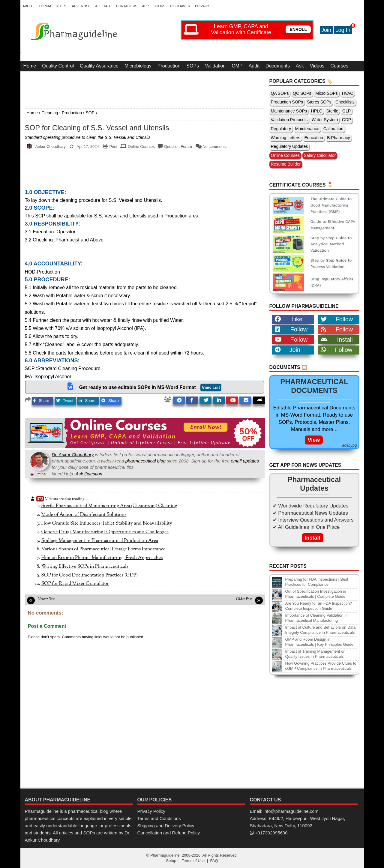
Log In (343, 30)
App (145, 6)
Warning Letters (286, 138)
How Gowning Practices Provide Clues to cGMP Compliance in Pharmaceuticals (321, 666)
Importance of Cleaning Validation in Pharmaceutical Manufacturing (316, 618)
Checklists (345, 102)
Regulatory (281, 129)
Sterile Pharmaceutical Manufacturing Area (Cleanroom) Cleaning (109, 506)
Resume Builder (286, 164)
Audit (254, 66)
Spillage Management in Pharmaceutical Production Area (100, 541)
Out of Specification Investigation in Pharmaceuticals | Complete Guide (316, 594)
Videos (317, 66)
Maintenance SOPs (289, 111)
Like (289, 319)
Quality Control (58, 66)
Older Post (244, 599)
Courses (339, 66)
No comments (214, 147)
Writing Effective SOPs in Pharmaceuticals (85, 567)
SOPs (193, 66)
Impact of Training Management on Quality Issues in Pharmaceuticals (315, 654)
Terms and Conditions (159, 818)
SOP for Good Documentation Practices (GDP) (90, 575)
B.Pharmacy (338, 138)
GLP (346, 111)
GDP (346, 120)
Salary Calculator (320, 155)
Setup (171, 861)
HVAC (347, 93)
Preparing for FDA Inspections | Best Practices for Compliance (317, 582)
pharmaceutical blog (145, 461)
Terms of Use (193, 861)
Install (337, 340)
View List (211, 388)
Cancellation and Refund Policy (169, 833)
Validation (215, 66)
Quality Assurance (99, 66)
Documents (278, 66)
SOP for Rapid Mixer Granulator (75, 584)
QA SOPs (280, 93)
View (314, 440)
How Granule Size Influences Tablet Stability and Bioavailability (107, 523)
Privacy (202, 6)
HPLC (317, 111)
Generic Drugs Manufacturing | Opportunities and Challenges (105, 532)
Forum (45, 6)
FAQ (214, 861)
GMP (237, 66)
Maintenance (307, 129)
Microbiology (138, 66)
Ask (300, 66)
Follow (337, 319)
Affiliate (103, 6)
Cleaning (50, 113)
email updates (245, 461)
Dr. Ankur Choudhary (73, 455)
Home (30, 66)
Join (326, 30)
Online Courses (141, 147)
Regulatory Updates (289, 146)
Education (313, 138)
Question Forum (178, 147)
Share (41, 401)
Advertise (81, 6)
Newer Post (46, 599)
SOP (90, 113)
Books (159, 6)
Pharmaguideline (165, 855)
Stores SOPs (319, 102)
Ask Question (89, 474)
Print (113, 147)
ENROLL (298, 29)
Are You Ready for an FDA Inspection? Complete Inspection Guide (319, 606)
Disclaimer (180, 6)
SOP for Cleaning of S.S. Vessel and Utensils (97, 128)
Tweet (65, 401)
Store (61, 6)
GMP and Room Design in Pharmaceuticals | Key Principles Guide (319, 642)
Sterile (332, 111)
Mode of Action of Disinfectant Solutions (84, 515)
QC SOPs (302, 93)
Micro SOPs (327, 93)
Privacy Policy (151, 811)
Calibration (333, 129)
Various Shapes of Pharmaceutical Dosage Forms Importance (103, 549)
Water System (325, 120)
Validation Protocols (289, 120)
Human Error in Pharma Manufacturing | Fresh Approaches (102, 558)
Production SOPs (287, 102)
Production (169, 66)
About (28, 6)
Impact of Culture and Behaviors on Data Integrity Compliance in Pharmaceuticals (321, 630)
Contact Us (127, 6)
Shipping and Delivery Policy (166, 826)
